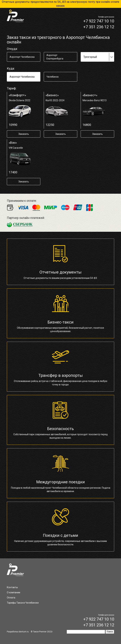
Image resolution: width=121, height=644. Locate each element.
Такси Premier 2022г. (43, 632)
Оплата (11, 598)
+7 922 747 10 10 (99, 21)
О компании (14, 592)
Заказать (24, 134)
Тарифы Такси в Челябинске (23, 603)
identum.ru (24, 632)
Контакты (12, 587)
